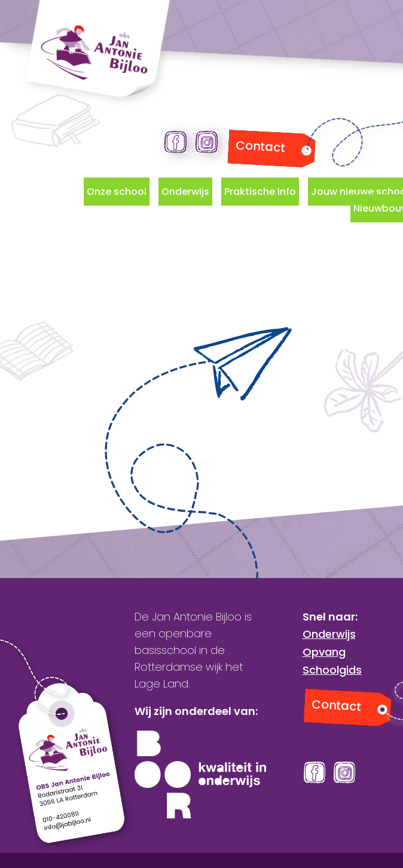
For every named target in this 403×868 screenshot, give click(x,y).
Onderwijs (185, 192)
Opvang (324, 652)
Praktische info (260, 192)
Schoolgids (332, 670)
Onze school (117, 192)
